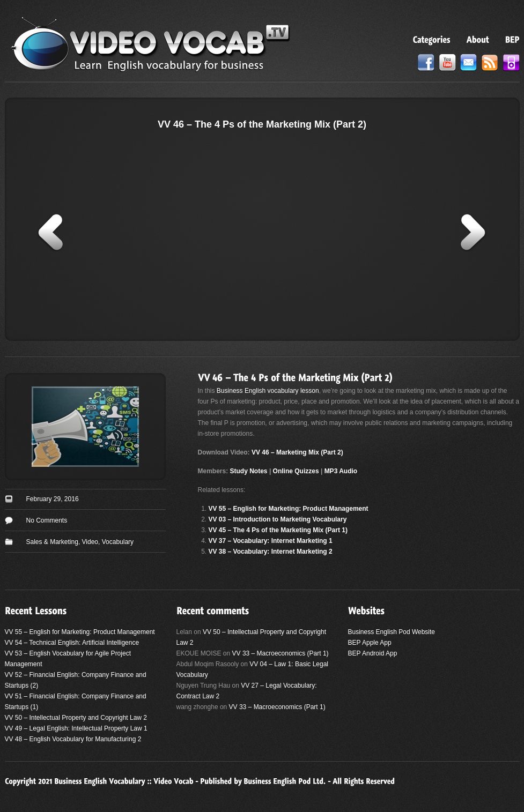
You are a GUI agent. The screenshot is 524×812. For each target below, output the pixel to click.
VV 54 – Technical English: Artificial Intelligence (72, 643)
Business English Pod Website (392, 632)
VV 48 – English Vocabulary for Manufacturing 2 (73, 739)
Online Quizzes (296, 471)
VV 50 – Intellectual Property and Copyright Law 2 (76, 718)
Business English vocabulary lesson (268, 391)
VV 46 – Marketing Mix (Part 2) (297, 452)
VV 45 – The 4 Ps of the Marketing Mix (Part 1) (278, 530)
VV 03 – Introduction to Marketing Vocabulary (278, 519)
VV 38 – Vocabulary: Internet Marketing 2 (271, 552)
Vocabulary (118, 542)
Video (90, 542)
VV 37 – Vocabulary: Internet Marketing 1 (271, 541)
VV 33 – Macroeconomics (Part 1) (281, 653)
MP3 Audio (341, 471)
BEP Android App (373, 653)
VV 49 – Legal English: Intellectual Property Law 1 (76, 728)
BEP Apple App (370, 643)
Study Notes (249, 471)
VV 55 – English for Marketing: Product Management (289, 509)
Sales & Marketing (52, 542)
